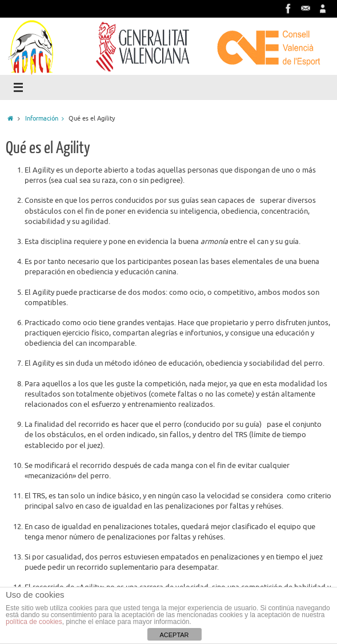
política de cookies (34, 622)
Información (47, 118)
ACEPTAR (174, 635)
